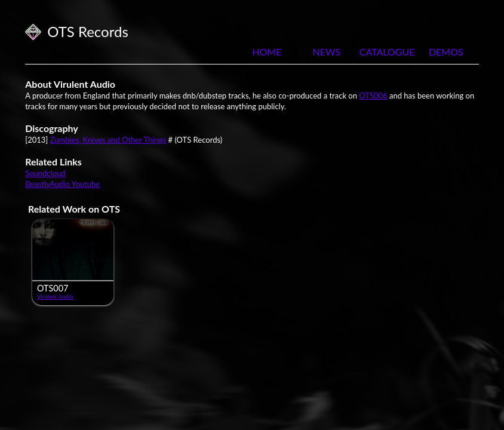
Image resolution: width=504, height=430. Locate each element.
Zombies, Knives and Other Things (108, 140)
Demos (446, 52)
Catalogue (386, 52)
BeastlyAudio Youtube (62, 184)
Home (267, 52)
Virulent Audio (55, 297)
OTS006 (373, 96)
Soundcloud (45, 173)
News (326, 52)
